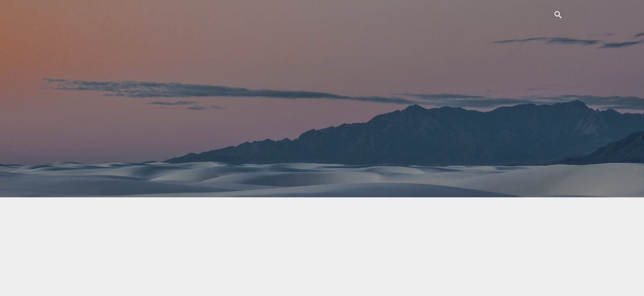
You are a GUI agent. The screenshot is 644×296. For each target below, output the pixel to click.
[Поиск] (558, 16)
